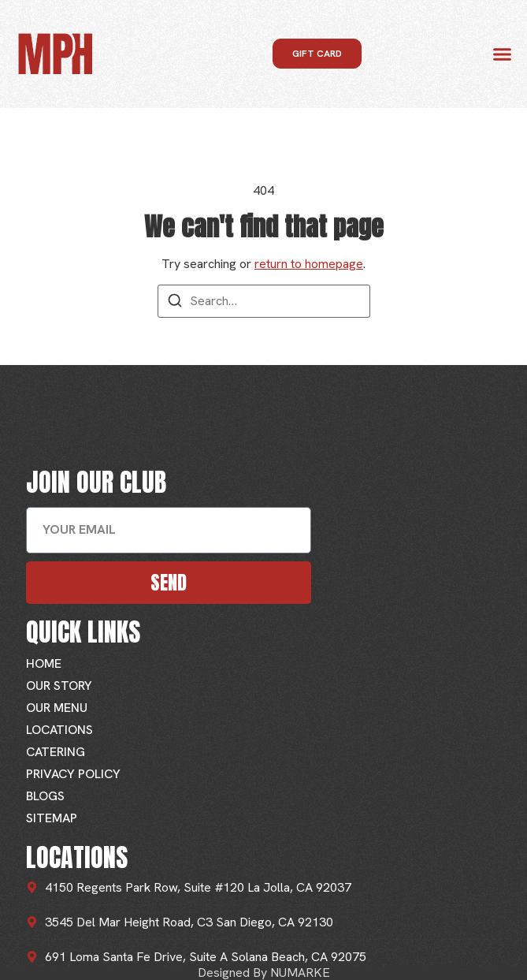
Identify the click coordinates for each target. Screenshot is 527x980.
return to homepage (309, 264)
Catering (56, 752)
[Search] (175, 303)
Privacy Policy (73, 774)
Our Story (59, 686)
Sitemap (52, 818)
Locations (59, 730)
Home (44, 663)
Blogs (45, 796)
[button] (503, 54)
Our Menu (57, 708)
